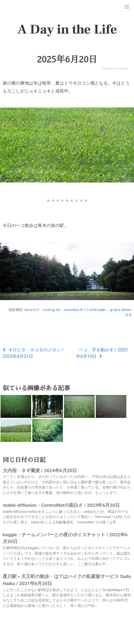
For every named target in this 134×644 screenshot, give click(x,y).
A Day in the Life (67, 29)
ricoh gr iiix (52, 310)
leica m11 (32, 310)
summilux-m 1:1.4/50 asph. (85, 310)
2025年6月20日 (67, 59)
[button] (127, 7)
